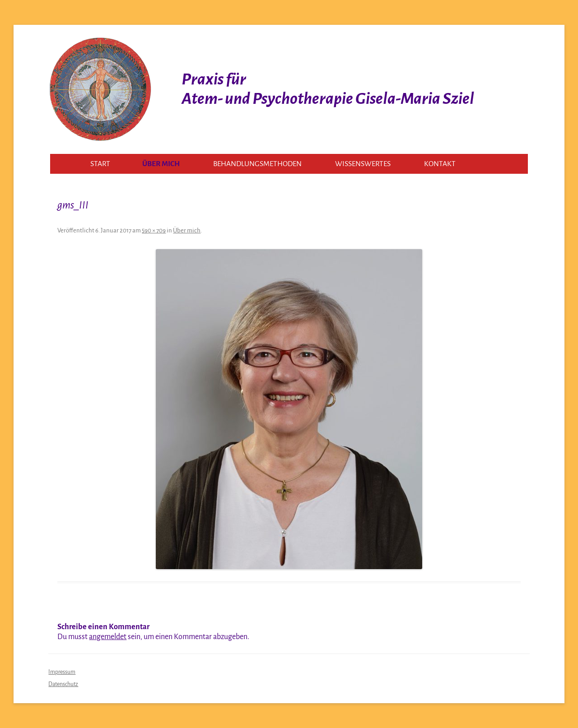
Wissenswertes (363, 164)
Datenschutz (63, 684)
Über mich (161, 164)
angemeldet (108, 637)
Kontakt (440, 164)
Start (100, 164)
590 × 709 (154, 230)
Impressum (62, 672)
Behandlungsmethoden (257, 164)
